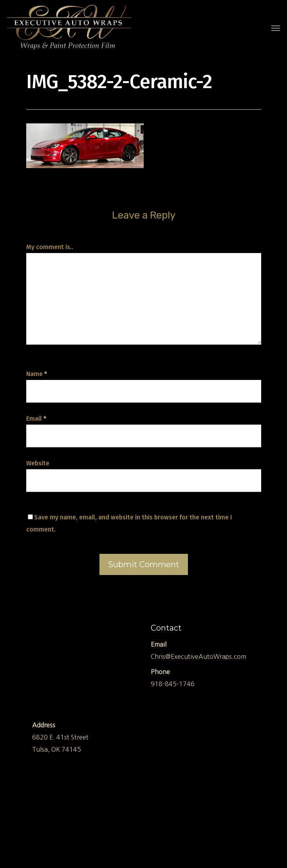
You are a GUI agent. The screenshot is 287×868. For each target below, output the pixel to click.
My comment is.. (50, 247)
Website (38, 463)
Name (37, 374)
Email (36, 419)
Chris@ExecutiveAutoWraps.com (199, 656)
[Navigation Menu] (276, 28)
